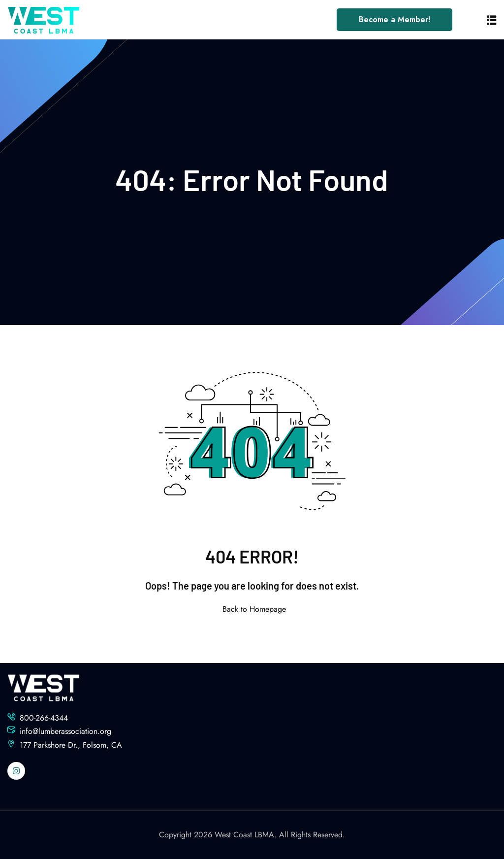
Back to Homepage (252, 609)
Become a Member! (394, 19)
